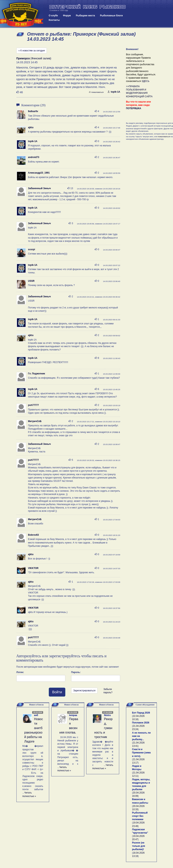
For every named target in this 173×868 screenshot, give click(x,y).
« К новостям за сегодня (32, 51)
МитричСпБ (35, 421)
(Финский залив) (34, 58)
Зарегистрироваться (84, 691)
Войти (57, 692)
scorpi (32, 249)
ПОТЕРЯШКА (134, 108)
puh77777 (33, 405)
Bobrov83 (33, 535)
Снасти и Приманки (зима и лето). (141, 753)
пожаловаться (96, 92)
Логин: (20, 672)
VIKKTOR (33, 568)
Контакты (54, 20)
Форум (67, 16)
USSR (31, 281)
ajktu (31, 127)
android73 (34, 157)
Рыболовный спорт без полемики (140, 816)
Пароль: (76, 672)
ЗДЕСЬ (145, 81)
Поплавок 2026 (141, 723)
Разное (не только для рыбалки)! (139, 846)
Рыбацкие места (85, 16)
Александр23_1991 (39, 173)
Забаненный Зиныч (39, 188)
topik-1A (114, 92)
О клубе (53, 16)
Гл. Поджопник (37, 374)
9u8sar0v (33, 111)
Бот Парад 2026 (141, 713)
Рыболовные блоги (111, 16)
